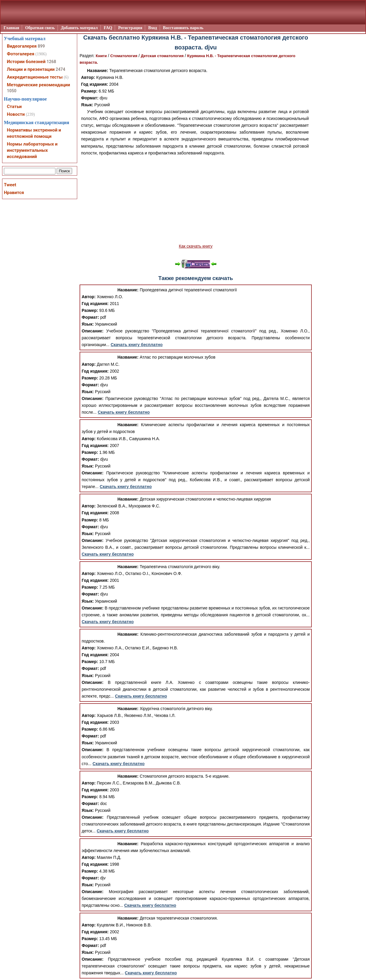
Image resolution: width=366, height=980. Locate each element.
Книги (101, 56)
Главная (11, 28)
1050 (12, 91)
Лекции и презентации (31, 69)
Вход (152, 28)
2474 (61, 69)
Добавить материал (79, 28)
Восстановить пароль (183, 28)
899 (41, 46)
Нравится (14, 193)
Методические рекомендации (38, 85)
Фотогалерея (21, 54)
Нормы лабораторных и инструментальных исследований (32, 150)
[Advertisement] (196, 200)
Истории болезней (26, 62)
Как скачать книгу (196, 246)
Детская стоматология (162, 56)
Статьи (14, 107)
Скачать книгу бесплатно (137, 345)
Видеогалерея (22, 46)
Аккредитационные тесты (35, 77)
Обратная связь (40, 28)
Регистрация (130, 28)
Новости (16, 114)
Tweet (10, 185)
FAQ (108, 28)
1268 (51, 62)
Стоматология (124, 56)
